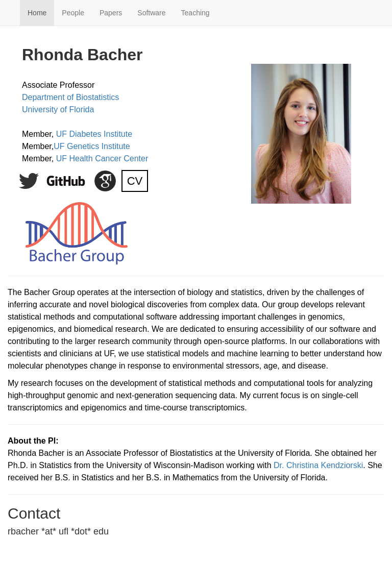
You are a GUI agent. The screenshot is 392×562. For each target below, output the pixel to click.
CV (135, 181)
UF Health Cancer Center (102, 158)
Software (151, 13)
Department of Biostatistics (70, 97)
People (73, 13)
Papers (111, 13)
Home (37, 13)
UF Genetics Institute (92, 146)
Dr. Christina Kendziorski (318, 465)
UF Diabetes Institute (94, 134)
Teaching (195, 13)
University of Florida (58, 109)
